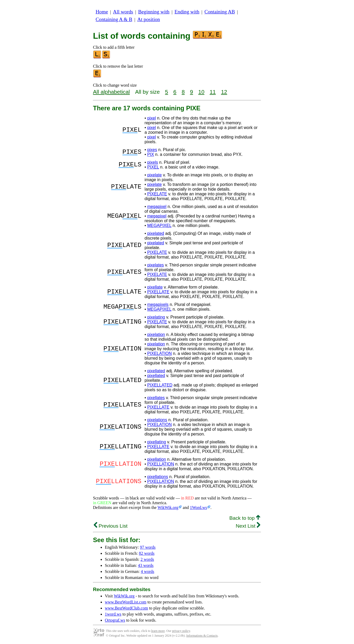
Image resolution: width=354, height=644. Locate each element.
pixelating (156, 317)
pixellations (158, 477)
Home (102, 12)
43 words (146, 565)
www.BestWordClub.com (126, 608)
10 (201, 92)
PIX (151, 154)
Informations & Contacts (202, 636)
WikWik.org (168, 507)
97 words (148, 547)
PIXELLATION (161, 464)
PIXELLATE (158, 292)
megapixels (158, 304)
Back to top (245, 518)
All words (123, 12)
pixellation (157, 459)
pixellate (155, 287)
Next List (248, 526)
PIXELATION (159, 353)
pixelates (156, 265)
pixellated (156, 371)
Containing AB (220, 12)
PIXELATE (157, 194)
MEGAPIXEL (159, 226)
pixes (152, 150)
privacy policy (181, 631)
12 (224, 92)
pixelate (154, 175)
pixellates (156, 398)
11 (213, 92)
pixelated (156, 233)
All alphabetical (111, 92)
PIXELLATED (160, 385)
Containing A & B (114, 19)
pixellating (157, 442)
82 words (147, 553)
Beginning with (154, 12)
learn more (158, 631)
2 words (147, 559)
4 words (147, 571)
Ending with (187, 12)
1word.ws (113, 614)
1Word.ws (198, 507)
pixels (153, 162)
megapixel (157, 207)
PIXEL (153, 167)
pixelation (156, 335)
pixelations (157, 420)
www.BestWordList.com (126, 602)
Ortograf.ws (115, 620)
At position (149, 19)
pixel (152, 118)
